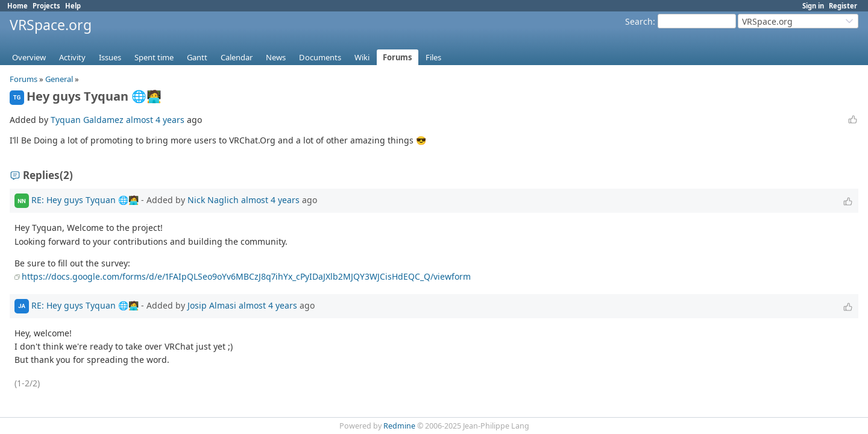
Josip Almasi (212, 305)
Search (639, 21)
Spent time (154, 57)
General (59, 79)
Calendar (237, 57)
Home (17, 6)
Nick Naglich (213, 200)
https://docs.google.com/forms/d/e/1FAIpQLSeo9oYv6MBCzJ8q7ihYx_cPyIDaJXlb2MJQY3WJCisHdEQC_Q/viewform (246, 276)
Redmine (399, 426)
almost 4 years (155, 120)
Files (433, 57)
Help (73, 6)
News (276, 57)
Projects (46, 6)
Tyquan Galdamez (87, 120)
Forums (398, 57)
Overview (29, 57)
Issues (110, 57)
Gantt (197, 57)
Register (843, 6)
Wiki (362, 57)
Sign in (813, 6)
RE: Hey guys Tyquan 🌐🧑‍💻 (85, 200)
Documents (320, 57)
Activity (72, 57)
